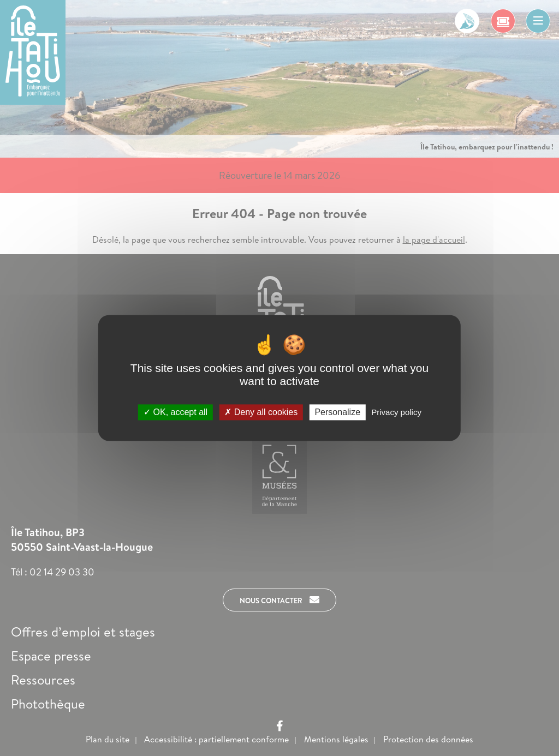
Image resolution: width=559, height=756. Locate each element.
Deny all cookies (261, 412)
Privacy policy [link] (396, 412)
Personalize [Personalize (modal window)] (337, 412)
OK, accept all (176, 412)
